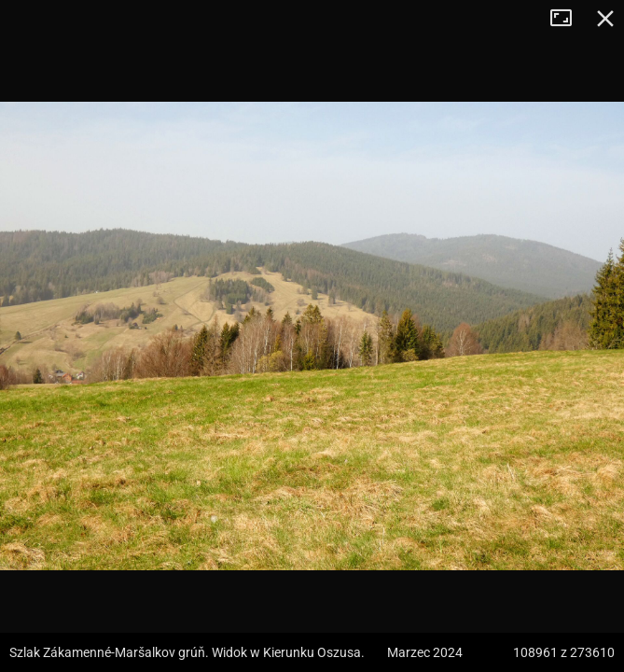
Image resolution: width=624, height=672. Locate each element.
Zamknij (605, 19)
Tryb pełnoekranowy (568, 19)
